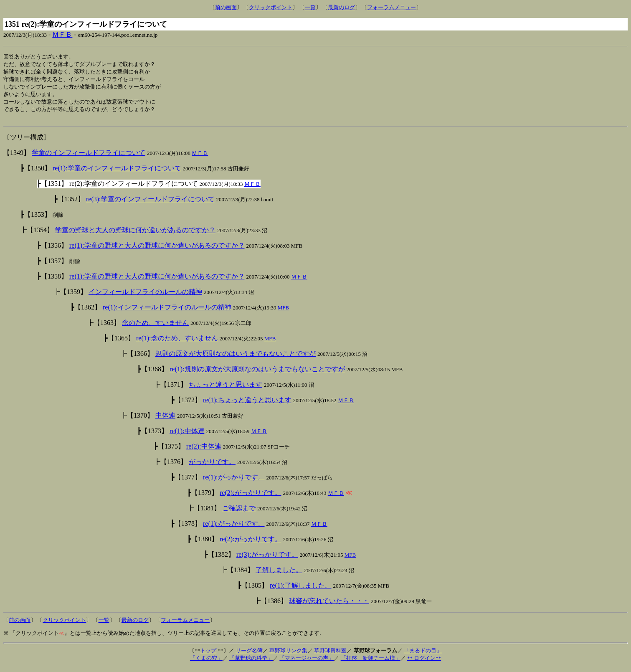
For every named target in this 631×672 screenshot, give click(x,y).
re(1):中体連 (187, 435)
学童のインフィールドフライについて (89, 157)
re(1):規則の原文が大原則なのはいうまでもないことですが (257, 374)
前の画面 (226, 7)
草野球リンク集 (288, 655)
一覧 (310, 7)
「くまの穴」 (206, 663)
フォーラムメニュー (392, 7)
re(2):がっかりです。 (251, 497)
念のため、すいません (155, 327)
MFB (283, 312)
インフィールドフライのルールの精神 (145, 296)
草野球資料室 (330, 655)
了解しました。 (279, 574)
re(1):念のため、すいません (177, 343)
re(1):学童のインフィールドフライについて (117, 173)
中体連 (165, 420)
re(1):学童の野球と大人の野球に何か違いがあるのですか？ (157, 250)
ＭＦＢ (62, 34)
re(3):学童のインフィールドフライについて (150, 204)
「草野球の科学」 (251, 663)
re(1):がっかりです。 (234, 482)
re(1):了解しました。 (301, 590)
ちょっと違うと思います (226, 389)
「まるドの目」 (423, 655)
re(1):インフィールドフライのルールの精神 (167, 312)
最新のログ (341, 7)
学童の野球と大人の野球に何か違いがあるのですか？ (135, 235)
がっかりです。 (212, 466)
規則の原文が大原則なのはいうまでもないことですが (236, 358)
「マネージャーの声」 (307, 663)
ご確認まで (239, 513)
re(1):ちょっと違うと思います (247, 404)
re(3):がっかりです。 (267, 559)
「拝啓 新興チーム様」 (371, 663)
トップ (208, 655)
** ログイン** (424, 663)
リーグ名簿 (249, 655)
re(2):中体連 (204, 451)
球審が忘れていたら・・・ (329, 605)
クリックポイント (271, 7)
